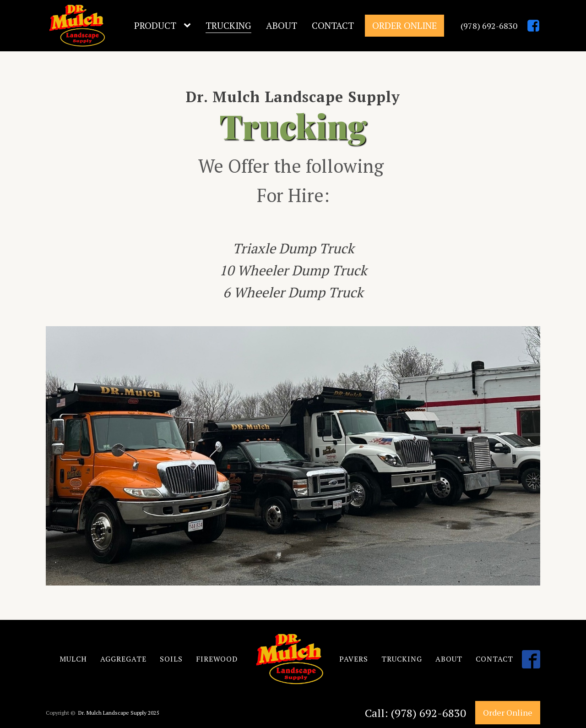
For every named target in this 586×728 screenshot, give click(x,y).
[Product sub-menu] (189, 26)
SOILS (171, 659)
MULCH (73, 659)
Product (155, 25)
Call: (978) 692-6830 (415, 713)
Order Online (404, 25)
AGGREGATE (123, 659)
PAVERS (354, 659)
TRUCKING (402, 659)
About (282, 25)
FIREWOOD (217, 659)
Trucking (228, 25)
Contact (333, 25)
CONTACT (494, 659)
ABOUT (449, 659)
